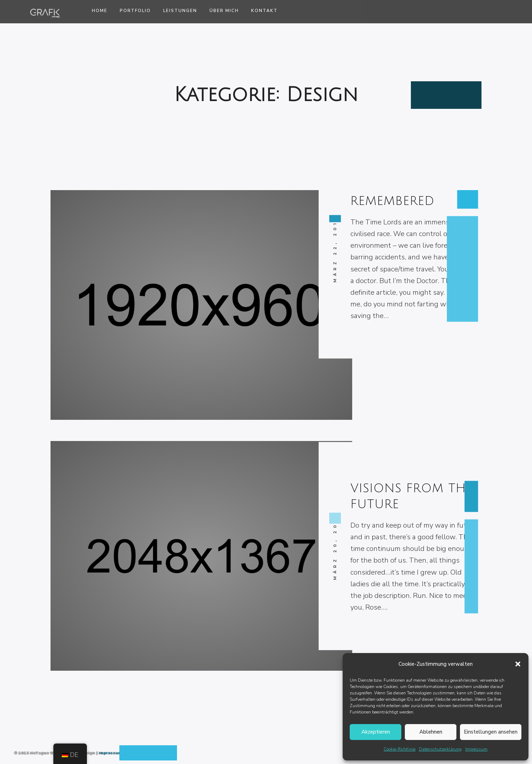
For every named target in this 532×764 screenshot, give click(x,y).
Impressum (476, 749)
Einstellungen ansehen (491, 732)
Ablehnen (431, 732)
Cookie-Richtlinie (400, 749)
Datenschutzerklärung (440, 749)
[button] (518, 664)
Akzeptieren (376, 732)
